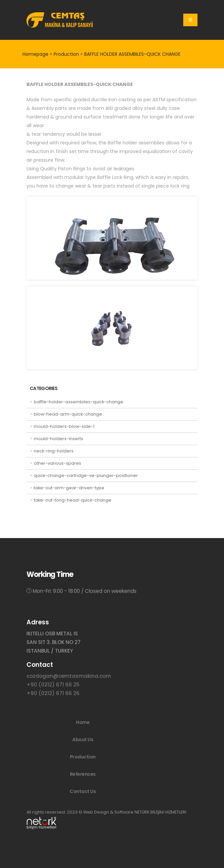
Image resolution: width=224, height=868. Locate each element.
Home (83, 722)
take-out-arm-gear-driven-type (69, 488)
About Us (83, 740)
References (83, 774)
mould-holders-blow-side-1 (64, 426)
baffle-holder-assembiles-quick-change (79, 402)
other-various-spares (57, 463)
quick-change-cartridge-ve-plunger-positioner (86, 475)
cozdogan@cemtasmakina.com (69, 676)
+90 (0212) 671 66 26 (53, 693)
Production (83, 757)
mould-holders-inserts (58, 439)
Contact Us (83, 791)
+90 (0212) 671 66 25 (53, 685)
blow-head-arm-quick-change (68, 414)
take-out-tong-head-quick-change (73, 500)
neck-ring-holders (54, 451)
